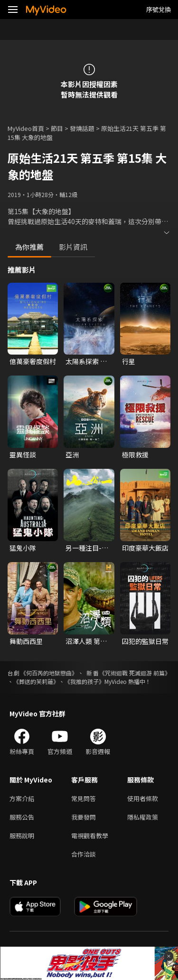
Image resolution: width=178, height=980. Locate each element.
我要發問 (84, 817)
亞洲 (72, 455)
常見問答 (84, 798)
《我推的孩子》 (84, 681)
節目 (57, 128)
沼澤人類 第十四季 (86, 641)
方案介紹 (22, 798)
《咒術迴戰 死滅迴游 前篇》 (135, 673)
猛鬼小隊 (23, 548)
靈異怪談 (23, 455)
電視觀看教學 (90, 836)
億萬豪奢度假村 (33, 361)
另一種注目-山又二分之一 (87, 548)
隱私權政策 (143, 817)
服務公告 (22, 817)
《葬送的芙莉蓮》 (36, 681)
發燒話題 (82, 128)
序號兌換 (159, 9)
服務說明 (22, 836)
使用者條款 (143, 798)
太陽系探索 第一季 (86, 361)
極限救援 (135, 455)
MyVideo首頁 (26, 128)
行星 (129, 361)
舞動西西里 (26, 641)
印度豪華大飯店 (145, 548)
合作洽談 (84, 854)
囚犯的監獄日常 (145, 641)
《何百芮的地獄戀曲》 (49, 673)
